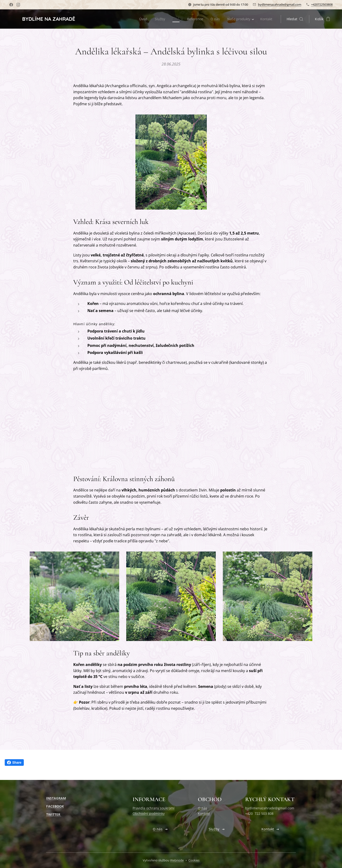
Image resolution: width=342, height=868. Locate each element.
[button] (295, 19)
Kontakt (204, 813)
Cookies (194, 860)
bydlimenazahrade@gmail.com (280, 4)
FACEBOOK (55, 806)
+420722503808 (322, 4)
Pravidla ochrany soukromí (154, 808)
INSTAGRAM (56, 798)
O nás (202, 808)
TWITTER (54, 814)
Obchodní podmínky (149, 813)
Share (14, 763)
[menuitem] (141, 19)
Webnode (177, 860)
